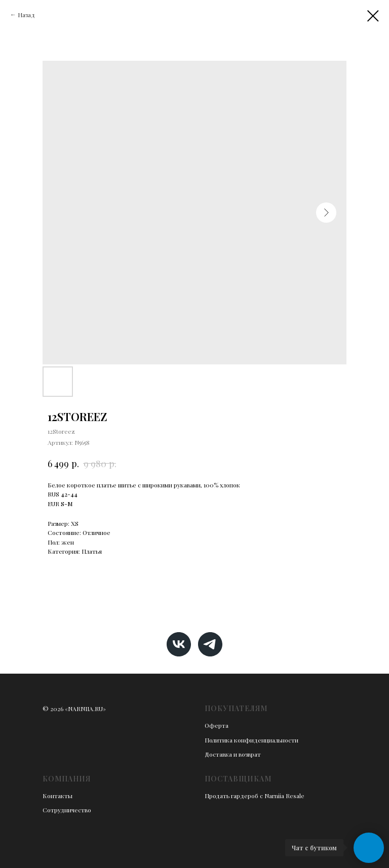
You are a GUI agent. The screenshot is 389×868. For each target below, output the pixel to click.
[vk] (179, 644)
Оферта (217, 725)
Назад (26, 15)
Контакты (57, 796)
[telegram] (210, 644)
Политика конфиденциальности (251, 740)
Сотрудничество (67, 810)
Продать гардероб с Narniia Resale (255, 796)
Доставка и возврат (233, 754)
